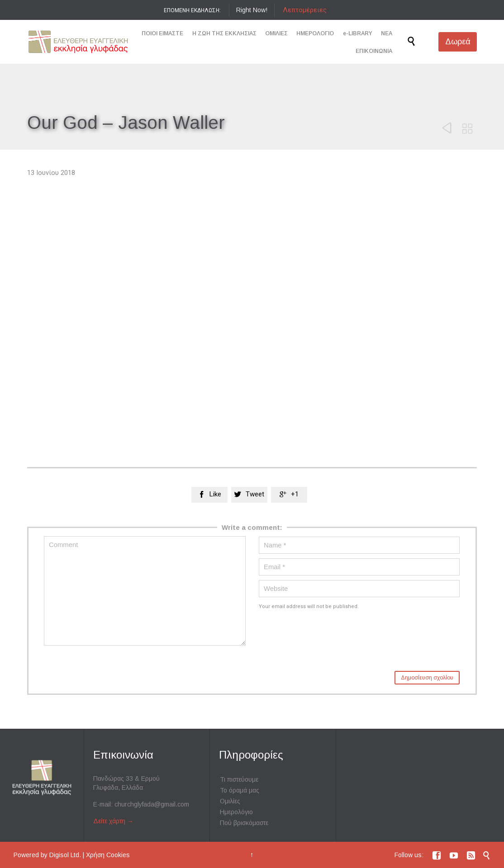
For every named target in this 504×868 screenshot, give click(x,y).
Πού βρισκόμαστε (244, 823)
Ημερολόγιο (236, 812)
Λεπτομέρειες (305, 10)
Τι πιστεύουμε (239, 779)
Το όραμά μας (240, 790)
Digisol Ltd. (65, 855)
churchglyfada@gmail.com (152, 804)
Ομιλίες (230, 801)
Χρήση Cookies (108, 855)
